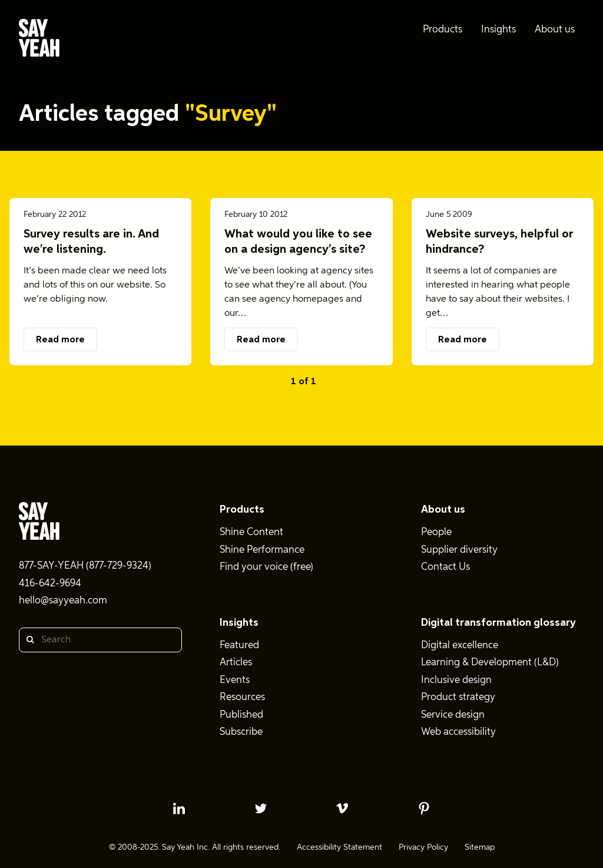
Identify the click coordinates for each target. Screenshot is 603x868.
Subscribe (241, 732)
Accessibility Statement (339, 847)
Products (242, 510)
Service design (453, 715)
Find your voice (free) (266, 567)
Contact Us (445, 567)
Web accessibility (458, 732)
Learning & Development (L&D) (490, 663)
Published (241, 715)
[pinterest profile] (424, 808)
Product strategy (458, 697)
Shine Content (251, 532)
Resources (242, 697)
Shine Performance (262, 550)
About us (443, 510)
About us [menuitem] (555, 30)
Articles (236, 663)
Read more (60, 340)
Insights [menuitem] (498, 30)
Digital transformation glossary (498, 623)
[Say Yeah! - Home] (39, 40)
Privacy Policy (423, 847)
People (436, 532)
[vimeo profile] (342, 808)
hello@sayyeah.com (63, 601)
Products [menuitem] (443, 30)
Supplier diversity (459, 550)
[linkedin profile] (179, 808)
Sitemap (480, 847)
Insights (239, 623)
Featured (239, 646)
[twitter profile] (261, 808)
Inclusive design (456, 680)
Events (235, 680)
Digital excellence (460, 646)
